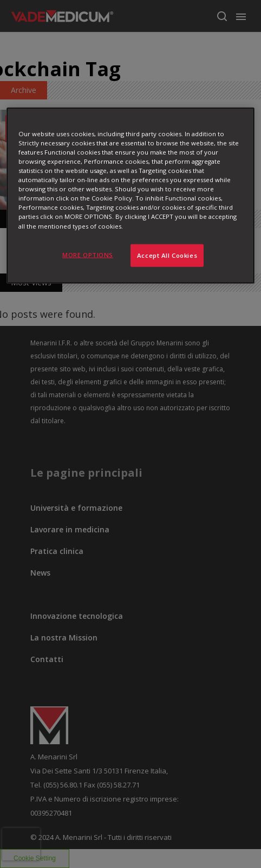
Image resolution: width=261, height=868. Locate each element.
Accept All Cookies (167, 255)
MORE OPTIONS (88, 254)
